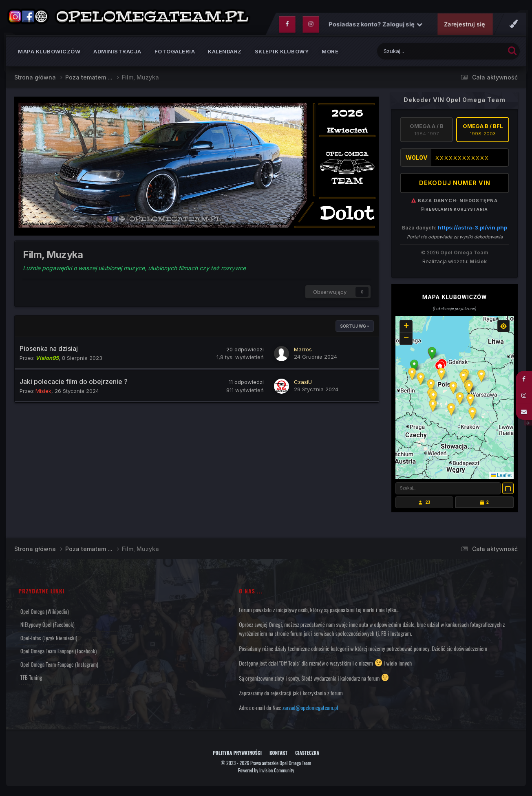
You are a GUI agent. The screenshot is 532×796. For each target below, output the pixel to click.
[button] (432, 355)
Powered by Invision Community (266, 772)
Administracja (117, 53)
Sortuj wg (355, 328)
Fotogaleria (175, 53)
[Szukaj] (422, 53)
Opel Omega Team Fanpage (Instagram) (59, 666)
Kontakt (278, 755)
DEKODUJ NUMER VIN (455, 185)
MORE (330, 53)
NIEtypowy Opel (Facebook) (47, 626)
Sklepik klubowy (282, 53)
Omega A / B (426, 131)
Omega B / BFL (483, 131)
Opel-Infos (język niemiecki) (49, 639)
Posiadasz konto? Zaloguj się (375, 26)
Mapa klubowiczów (49, 53)
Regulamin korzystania (455, 211)
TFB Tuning (31, 679)
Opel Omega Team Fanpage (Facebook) (58, 653)
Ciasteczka (307, 755)
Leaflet (501, 477)
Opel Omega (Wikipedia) (45, 613)
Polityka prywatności (237, 755)
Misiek (478, 263)
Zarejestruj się (464, 26)
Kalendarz (225, 53)
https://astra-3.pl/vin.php (472, 229)
